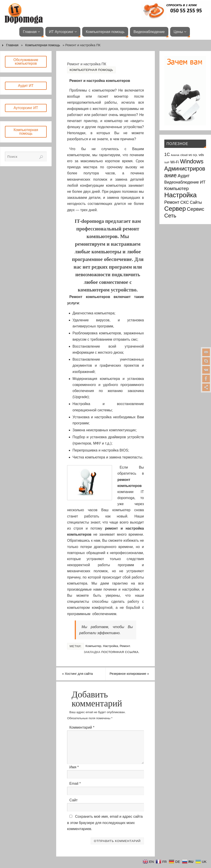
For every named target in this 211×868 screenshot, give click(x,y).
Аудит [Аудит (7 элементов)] (184, 176)
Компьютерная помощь (43, 45)
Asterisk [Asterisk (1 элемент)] (175, 155)
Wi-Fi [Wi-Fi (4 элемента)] (175, 162)
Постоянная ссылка (120, 652)
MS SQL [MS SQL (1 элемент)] (193, 155)
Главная (12, 45)
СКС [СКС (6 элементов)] (185, 202)
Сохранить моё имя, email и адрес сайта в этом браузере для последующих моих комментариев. (105, 829)
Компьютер (93, 646)
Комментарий (82, 734)
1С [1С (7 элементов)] (167, 154)
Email (75, 790)
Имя (74, 774)
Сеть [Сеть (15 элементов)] (170, 216)
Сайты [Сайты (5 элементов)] (196, 202)
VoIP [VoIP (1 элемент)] (167, 162)
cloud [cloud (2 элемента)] (184, 155)
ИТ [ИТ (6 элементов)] (203, 182)
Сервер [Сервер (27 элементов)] (175, 209)
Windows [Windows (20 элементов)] (192, 161)
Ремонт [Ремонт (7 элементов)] (172, 202)
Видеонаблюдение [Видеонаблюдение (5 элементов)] (182, 182)
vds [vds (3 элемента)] (201, 155)
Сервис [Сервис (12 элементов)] (196, 209)
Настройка (111, 646)
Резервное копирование (132, 677)
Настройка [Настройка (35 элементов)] (180, 195)
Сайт (74, 807)
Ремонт (125, 646)
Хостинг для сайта (84, 674)
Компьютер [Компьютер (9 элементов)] (177, 188)
